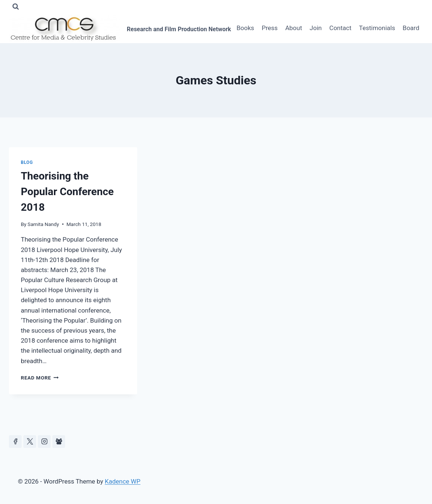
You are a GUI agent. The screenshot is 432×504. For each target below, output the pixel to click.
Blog (27, 162)
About (294, 28)
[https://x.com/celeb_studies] (30, 442)
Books (245, 28)
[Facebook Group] (59, 442)
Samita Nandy (43, 224)
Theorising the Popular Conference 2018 (67, 192)
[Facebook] (15, 442)
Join (316, 28)
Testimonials (377, 28)
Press (270, 28)
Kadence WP (123, 481)
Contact (340, 28)
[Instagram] (44, 442)
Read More (40, 378)
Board (411, 28)
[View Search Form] (16, 7)
